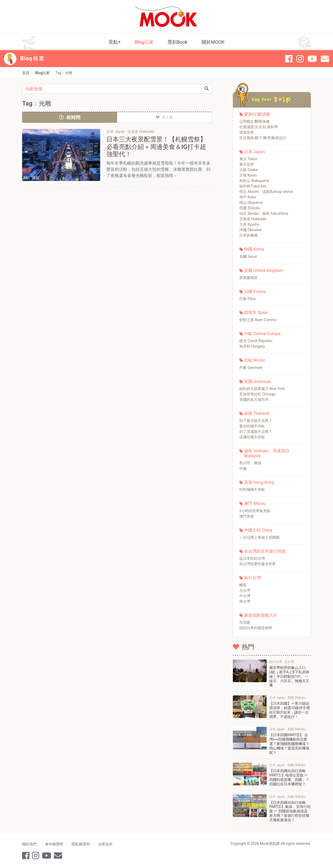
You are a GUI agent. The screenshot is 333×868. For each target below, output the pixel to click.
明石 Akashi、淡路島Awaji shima (266, 192)
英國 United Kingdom (264, 270)
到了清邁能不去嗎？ (256, 432)
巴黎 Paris (248, 299)
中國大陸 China (258, 530)
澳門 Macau (255, 503)
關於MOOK (213, 42)
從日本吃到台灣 (252, 558)
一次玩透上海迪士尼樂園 (259, 537)
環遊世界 (247, 132)
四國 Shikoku (250, 208)
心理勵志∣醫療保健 (254, 121)
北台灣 (245, 590)
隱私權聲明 (81, 844)
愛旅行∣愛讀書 (257, 114)
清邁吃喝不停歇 (252, 437)
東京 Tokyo (248, 159)
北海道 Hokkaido (253, 219)
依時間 (70, 117)
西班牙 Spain (256, 313)
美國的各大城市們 (254, 400)
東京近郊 (247, 164)
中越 (243, 468)
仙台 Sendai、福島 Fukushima (264, 213)
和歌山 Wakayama (254, 181)
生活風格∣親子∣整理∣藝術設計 (263, 138)
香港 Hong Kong (259, 482)
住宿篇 (245, 622)
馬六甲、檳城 (250, 463)
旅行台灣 (252, 578)
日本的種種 (248, 235)
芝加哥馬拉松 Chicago (257, 394)
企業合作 (105, 844)
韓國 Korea (254, 249)
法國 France (255, 292)
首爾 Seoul (248, 257)
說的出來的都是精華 (256, 628)
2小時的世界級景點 (255, 511)
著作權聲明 (54, 844)
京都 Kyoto (248, 175)
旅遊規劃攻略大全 (261, 615)
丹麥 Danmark (251, 368)
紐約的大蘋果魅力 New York (262, 389)
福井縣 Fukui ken (253, 186)
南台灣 (245, 601)
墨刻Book (178, 42)
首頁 (26, 73)
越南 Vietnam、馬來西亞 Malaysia (267, 453)
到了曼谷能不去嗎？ (256, 421)
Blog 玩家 (32, 59)
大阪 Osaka (249, 170)
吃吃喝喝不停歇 (252, 490)
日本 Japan (254, 152)
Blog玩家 (144, 42)
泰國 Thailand (257, 413)
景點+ (114, 42)
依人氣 (164, 117)
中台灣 (245, 596)
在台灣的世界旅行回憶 (265, 551)
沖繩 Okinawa (250, 230)
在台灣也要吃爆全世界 (258, 564)
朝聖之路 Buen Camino (258, 320)
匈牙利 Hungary (252, 346)
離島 (243, 585)
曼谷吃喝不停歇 (252, 426)
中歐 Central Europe (262, 334)
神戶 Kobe (248, 197)
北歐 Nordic (255, 360)
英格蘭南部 (248, 278)
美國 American (258, 381)
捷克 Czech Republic (256, 341)
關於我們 (29, 844)
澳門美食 (247, 516)
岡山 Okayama (251, 203)
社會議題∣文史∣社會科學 (259, 127)
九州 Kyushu (249, 224)
